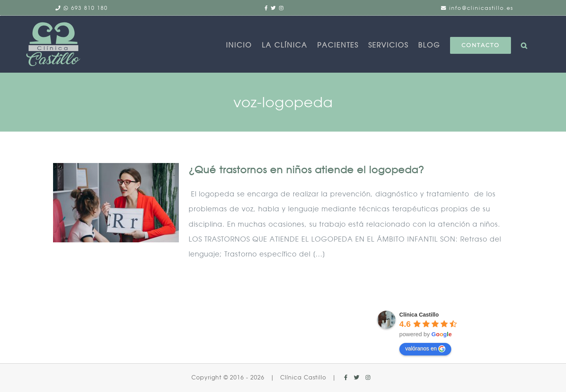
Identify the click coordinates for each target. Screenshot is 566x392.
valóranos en (425, 349)
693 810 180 (89, 8)
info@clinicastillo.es (481, 8)
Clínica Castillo (419, 315)
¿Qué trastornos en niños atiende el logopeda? (306, 170)
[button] (527, 45)
